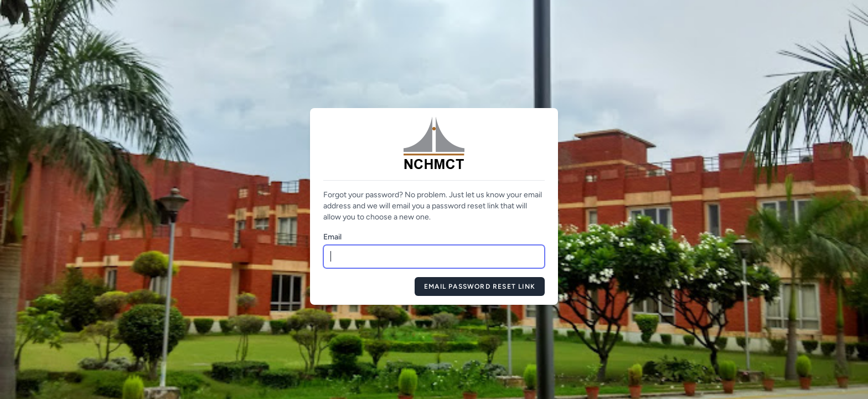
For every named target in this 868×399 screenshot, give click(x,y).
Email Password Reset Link (480, 287)
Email (332, 237)
